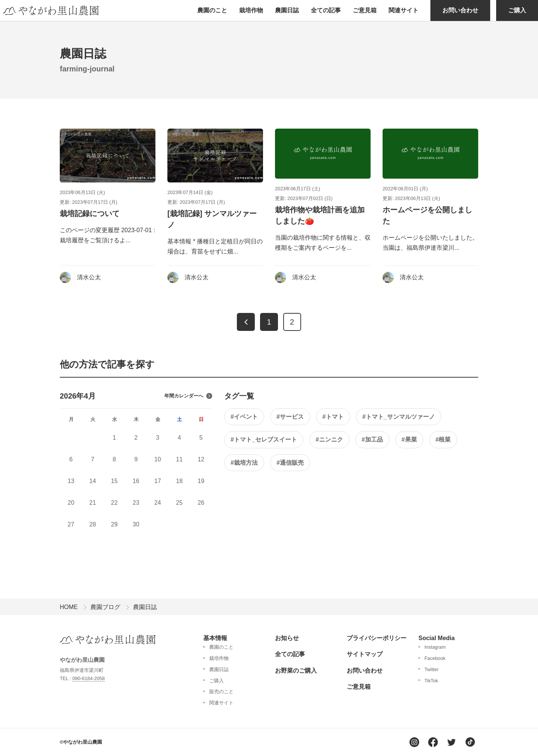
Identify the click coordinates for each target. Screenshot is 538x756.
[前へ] (246, 322)
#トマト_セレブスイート (264, 440)
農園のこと (212, 10)
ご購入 (517, 10)
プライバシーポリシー (377, 638)
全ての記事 (326, 10)
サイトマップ (365, 654)
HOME (69, 607)
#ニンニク (329, 440)
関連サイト (403, 10)
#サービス (290, 417)
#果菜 (409, 440)
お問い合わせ (460, 10)
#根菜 (443, 440)
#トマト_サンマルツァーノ (399, 417)
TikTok (431, 681)
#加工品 (372, 440)
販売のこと (221, 692)
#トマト (333, 417)
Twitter (432, 669)
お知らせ (287, 638)
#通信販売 (290, 463)
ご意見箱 (365, 10)
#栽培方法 (244, 463)
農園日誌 (287, 10)
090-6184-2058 (89, 678)
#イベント (244, 417)
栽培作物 (251, 10)
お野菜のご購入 (296, 671)
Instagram (435, 647)
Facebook (435, 658)
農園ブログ (105, 607)
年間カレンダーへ (188, 396)
